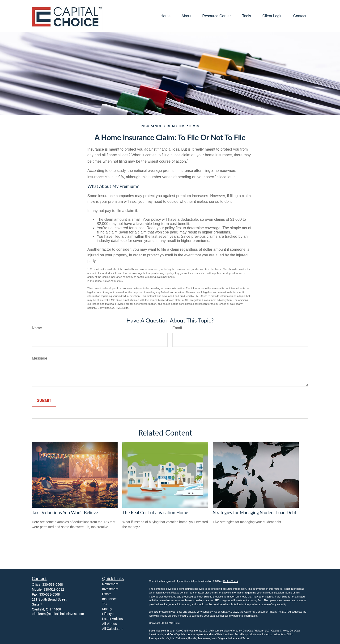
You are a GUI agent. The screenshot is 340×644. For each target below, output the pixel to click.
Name (37, 328)
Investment (110, 589)
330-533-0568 (53, 585)
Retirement (110, 584)
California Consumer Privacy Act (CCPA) (268, 612)
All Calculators (113, 629)
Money (107, 609)
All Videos (110, 624)
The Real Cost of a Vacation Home (155, 513)
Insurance (109, 599)
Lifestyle (108, 614)
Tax (105, 604)
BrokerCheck (231, 581)
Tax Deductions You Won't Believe (65, 513)
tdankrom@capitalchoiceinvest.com (58, 614)
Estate (107, 594)
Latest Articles (113, 619)
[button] (166, 16)
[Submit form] (44, 401)
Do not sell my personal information (237, 616)
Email (177, 328)
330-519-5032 (54, 589)
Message (40, 358)
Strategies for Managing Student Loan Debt (255, 513)
